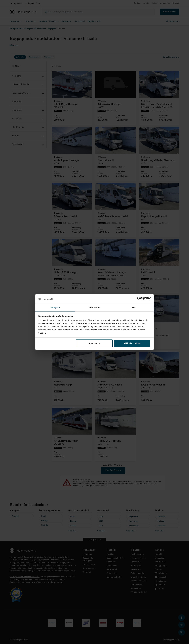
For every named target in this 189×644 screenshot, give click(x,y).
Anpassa (94, 343)
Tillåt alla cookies (132, 343)
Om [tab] (134, 307)
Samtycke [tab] (55, 307)
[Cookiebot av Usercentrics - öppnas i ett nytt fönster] (139, 299)
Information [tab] (94, 307)
